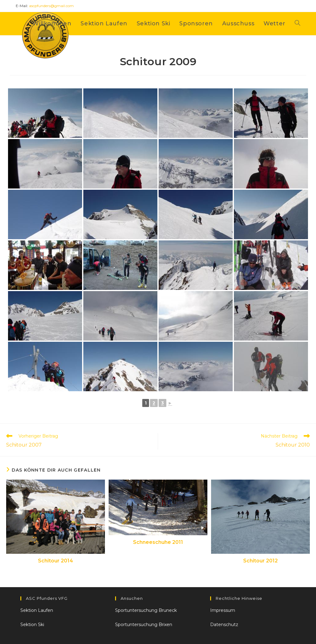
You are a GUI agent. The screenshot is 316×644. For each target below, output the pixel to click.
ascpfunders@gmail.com (51, 6)
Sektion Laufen (37, 610)
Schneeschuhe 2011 (158, 542)
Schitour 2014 (56, 561)
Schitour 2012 (260, 561)
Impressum (223, 610)
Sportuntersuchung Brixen (144, 625)
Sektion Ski (32, 625)
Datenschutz (224, 625)
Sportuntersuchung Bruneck (146, 610)
